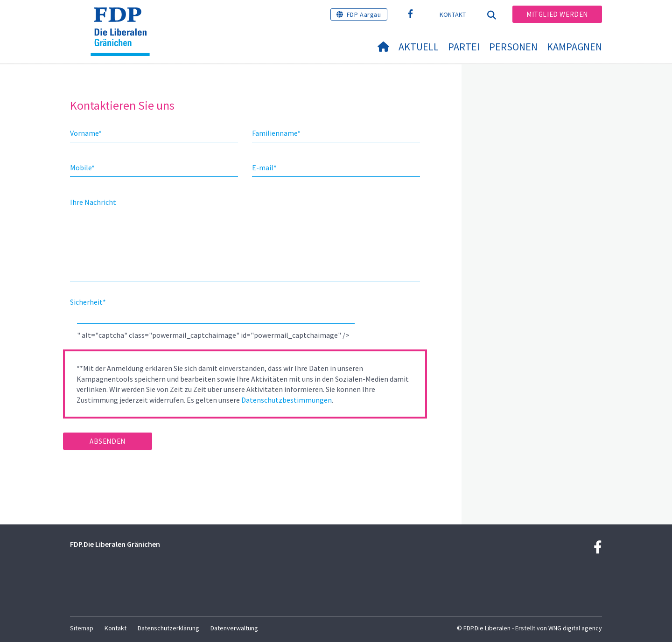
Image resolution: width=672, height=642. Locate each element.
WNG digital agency (575, 628)
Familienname (276, 133)
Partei (464, 47)
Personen (513, 47)
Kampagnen (574, 47)
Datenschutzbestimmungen (287, 400)
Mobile (82, 167)
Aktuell (419, 47)
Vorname (86, 133)
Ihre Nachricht (93, 202)
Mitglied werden (557, 14)
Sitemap (82, 628)
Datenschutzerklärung (168, 628)
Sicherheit (88, 302)
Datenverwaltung (234, 628)
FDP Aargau (364, 14)
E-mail (264, 167)
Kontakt (453, 14)
